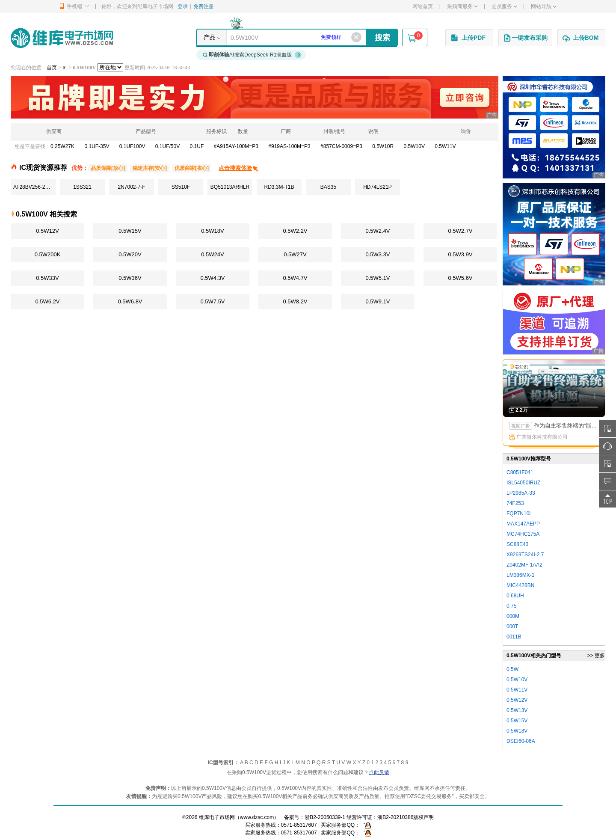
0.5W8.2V (295, 301)
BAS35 (328, 187)
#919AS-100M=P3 (289, 146)
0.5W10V (414, 146)
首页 (52, 68)
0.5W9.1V (378, 301)
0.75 (511, 606)
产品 (210, 37)
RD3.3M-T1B (279, 187)
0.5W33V (47, 278)
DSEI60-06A (521, 741)
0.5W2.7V (460, 231)
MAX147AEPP (523, 524)
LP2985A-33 (521, 493)
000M (513, 616)
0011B (514, 637)
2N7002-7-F (131, 187)
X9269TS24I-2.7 (525, 555)
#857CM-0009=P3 (341, 146)
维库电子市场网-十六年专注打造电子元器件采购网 (62, 38)
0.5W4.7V (295, 278)
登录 (183, 6)
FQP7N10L (519, 513)
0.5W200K (48, 254)
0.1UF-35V (97, 146)
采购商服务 (462, 6)
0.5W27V (295, 254)
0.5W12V (47, 231)
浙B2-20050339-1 (325, 817)
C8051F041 (520, 472)
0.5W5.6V (460, 278)
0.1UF (197, 146)
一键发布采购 (525, 38)
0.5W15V (130, 231)
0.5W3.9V (460, 254)
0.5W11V (445, 146)
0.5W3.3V (378, 254)
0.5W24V (212, 254)
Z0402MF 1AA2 (524, 565)
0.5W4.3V (212, 278)
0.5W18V (212, 231)
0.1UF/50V (167, 146)
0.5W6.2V (47, 301)
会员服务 (504, 6)
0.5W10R (383, 146)
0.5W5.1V (378, 278)
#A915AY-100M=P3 (236, 146)
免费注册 (204, 6)
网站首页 (423, 6)
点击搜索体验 (239, 168)
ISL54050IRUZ (523, 483)
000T (512, 626)
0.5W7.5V (212, 301)
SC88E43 (517, 544)
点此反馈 (379, 772)
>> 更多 (596, 656)
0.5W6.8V (130, 301)
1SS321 (82, 187)
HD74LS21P (378, 187)
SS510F (181, 187)
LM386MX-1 (520, 575)
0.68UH (515, 596)
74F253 (515, 503)
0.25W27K (62, 146)
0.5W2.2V (295, 231)
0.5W (512, 669)
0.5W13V (517, 710)
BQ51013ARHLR (230, 187)
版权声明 (423, 817)
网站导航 (543, 6)
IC (65, 68)
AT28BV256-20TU (34, 187)
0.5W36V (130, 278)
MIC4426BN (520, 585)
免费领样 (331, 37)
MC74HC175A (523, 534)
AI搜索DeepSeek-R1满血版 (252, 55)
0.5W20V (130, 254)
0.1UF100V (132, 146)
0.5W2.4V (378, 231)
